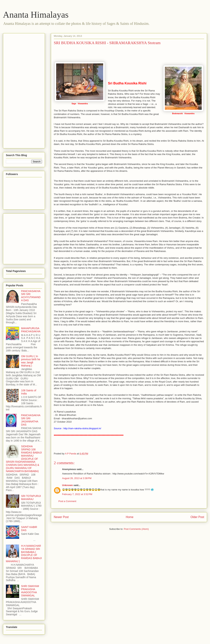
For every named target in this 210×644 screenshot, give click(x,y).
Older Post (197, 517)
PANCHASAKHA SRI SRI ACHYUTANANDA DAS (31, 296)
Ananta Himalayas (36, 15)
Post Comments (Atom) (136, 529)
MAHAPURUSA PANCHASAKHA (31, 330)
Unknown (68, 485)
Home (130, 517)
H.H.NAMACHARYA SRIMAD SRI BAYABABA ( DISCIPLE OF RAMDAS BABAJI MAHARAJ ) (24, 554)
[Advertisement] (21, 90)
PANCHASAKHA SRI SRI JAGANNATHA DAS (31, 420)
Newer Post (61, 517)
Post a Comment (67, 501)
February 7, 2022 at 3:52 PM (77, 494)
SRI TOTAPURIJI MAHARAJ (31, 498)
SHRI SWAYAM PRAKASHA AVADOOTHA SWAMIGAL (30, 591)
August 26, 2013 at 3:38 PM (77, 478)
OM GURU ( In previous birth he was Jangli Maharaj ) (31, 361)
